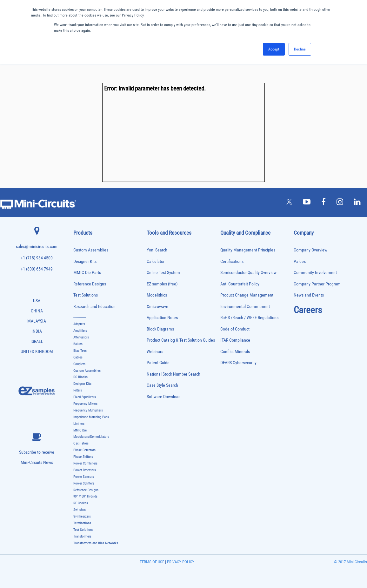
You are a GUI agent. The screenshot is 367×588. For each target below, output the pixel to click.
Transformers (82, 536)
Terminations (82, 523)
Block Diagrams (160, 329)
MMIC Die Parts (87, 273)
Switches (80, 510)
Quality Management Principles (248, 250)
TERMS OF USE (152, 562)
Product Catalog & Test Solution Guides (181, 340)
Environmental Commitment (245, 307)
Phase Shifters (83, 457)
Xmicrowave (157, 307)
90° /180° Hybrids (85, 496)
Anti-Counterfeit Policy (240, 284)
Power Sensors (84, 477)
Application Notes (162, 318)
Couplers (79, 364)
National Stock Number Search (173, 374)
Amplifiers (80, 331)
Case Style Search (162, 385)
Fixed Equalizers (85, 397)
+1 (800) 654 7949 (37, 269)
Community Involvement (315, 273)
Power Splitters (84, 483)
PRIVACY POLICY (180, 562)
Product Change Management (247, 295)
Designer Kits (85, 261)
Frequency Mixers (85, 404)
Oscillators (81, 443)
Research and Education (94, 307)
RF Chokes (81, 503)
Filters (78, 390)
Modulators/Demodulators (91, 437)
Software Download (164, 397)
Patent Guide (158, 363)
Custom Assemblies (91, 250)
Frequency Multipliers (88, 410)
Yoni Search (157, 250)
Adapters (79, 324)
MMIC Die (80, 430)
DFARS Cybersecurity (238, 363)
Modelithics (157, 295)
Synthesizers (82, 516)
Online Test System (163, 273)
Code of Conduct (235, 329)
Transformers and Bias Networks (96, 543)
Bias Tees (80, 351)
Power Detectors (85, 470)
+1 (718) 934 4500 (37, 258)
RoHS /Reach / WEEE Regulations (249, 318)
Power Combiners (85, 463)
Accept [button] (274, 49)
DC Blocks (80, 377)
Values (300, 261)
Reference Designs (90, 284)
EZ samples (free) (162, 284)
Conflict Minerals (235, 352)
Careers (308, 310)
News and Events (309, 295)
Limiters (79, 424)
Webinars (155, 352)
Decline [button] (300, 49)
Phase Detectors (84, 450)
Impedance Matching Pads (91, 417)
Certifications (232, 261)
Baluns (78, 344)
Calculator (156, 261)
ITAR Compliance (235, 340)
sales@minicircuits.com (37, 247)
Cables (78, 357)
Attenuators (81, 337)
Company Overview (310, 250)
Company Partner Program (317, 284)
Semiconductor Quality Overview (248, 273)
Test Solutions (86, 295)
